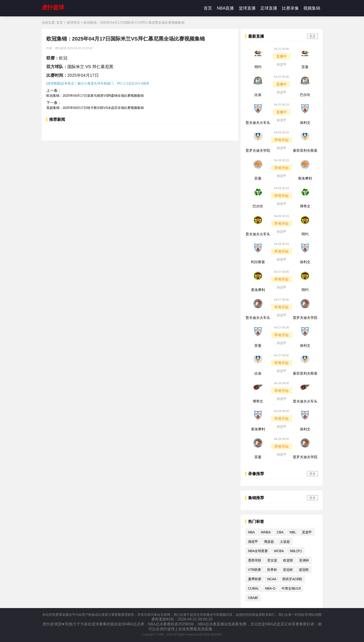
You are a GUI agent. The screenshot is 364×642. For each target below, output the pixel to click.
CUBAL (254, 588)
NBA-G (270, 588)
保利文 (305, 123)
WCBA (279, 551)
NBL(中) (296, 551)
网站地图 (315, 615)
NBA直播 (225, 8)
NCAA (272, 579)
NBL (293, 532)
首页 (208, 8)
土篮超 (285, 542)
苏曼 (305, 67)
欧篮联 (288, 560)
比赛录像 (290, 8)
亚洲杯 (304, 560)
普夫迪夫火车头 (258, 123)
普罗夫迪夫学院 (258, 150)
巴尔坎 (305, 95)
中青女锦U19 (291, 588)
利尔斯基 (258, 262)
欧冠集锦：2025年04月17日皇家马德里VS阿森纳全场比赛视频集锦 (95, 96)
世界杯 (272, 570)
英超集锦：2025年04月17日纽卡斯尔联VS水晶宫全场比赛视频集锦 (95, 108)
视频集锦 (312, 8)
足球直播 (269, 8)
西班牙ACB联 (292, 579)
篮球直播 (247, 8)
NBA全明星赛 (258, 551)
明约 (258, 67)
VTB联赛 (255, 570)
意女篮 (272, 560)
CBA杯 (253, 598)
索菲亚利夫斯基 (305, 150)
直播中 (281, 56)
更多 (313, 36)
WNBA (266, 532)
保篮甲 (282, 64)
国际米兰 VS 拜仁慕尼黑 (90, 67)
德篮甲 (253, 542)
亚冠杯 (288, 570)
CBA (280, 532)
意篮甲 (307, 532)
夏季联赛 (255, 579)
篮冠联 (304, 570)
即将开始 (282, 140)
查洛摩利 (305, 178)
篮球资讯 (73, 22)
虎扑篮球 (53, 7)
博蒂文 (305, 206)
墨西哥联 (255, 560)
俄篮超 (269, 542)
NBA (252, 532)
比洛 (258, 95)
